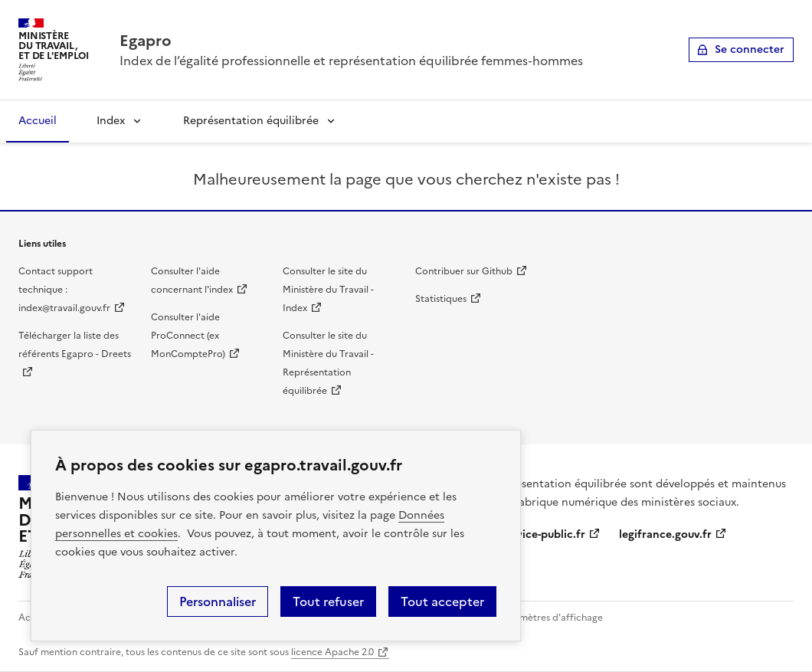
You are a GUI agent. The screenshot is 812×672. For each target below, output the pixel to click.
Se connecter (750, 49)
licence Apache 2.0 (332, 652)
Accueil (38, 121)
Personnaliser (218, 602)
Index (111, 121)
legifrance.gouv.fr (665, 534)
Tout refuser (328, 602)
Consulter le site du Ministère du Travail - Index (328, 290)
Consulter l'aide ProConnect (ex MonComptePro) (188, 336)
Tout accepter (442, 602)
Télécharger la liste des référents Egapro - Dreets (75, 345)
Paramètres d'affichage (551, 618)
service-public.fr (543, 534)
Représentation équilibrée (251, 121)
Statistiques (441, 299)
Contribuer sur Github (464, 271)
